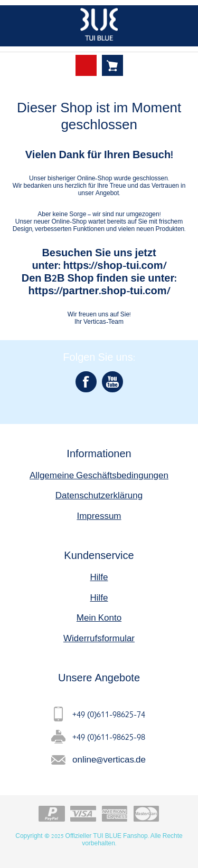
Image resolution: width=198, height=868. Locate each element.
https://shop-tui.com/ (114, 265)
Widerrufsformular (99, 638)
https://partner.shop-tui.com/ (99, 290)
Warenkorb (112, 65)
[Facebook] (86, 382)
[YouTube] (112, 382)
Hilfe (99, 577)
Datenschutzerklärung (99, 495)
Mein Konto (99, 617)
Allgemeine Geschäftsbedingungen (99, 475)
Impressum (99, 515)
